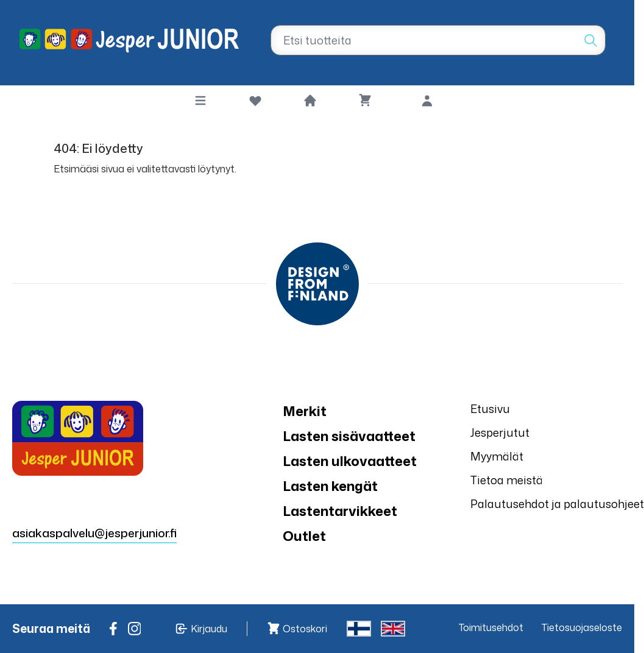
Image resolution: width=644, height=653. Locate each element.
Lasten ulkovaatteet (350, 461)
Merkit (305, 411)
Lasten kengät (330, 486)
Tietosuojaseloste (582, 627)
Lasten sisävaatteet (349, 436)
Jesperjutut (500, 432)
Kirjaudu (209, 629)
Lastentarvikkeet (340, 511)
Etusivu (490, 409)
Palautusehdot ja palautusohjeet (557, 504)
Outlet (304, 536)
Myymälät (497, 456)
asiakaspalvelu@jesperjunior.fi (94, 533)
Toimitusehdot (491, 627)
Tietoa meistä (507, 480)
